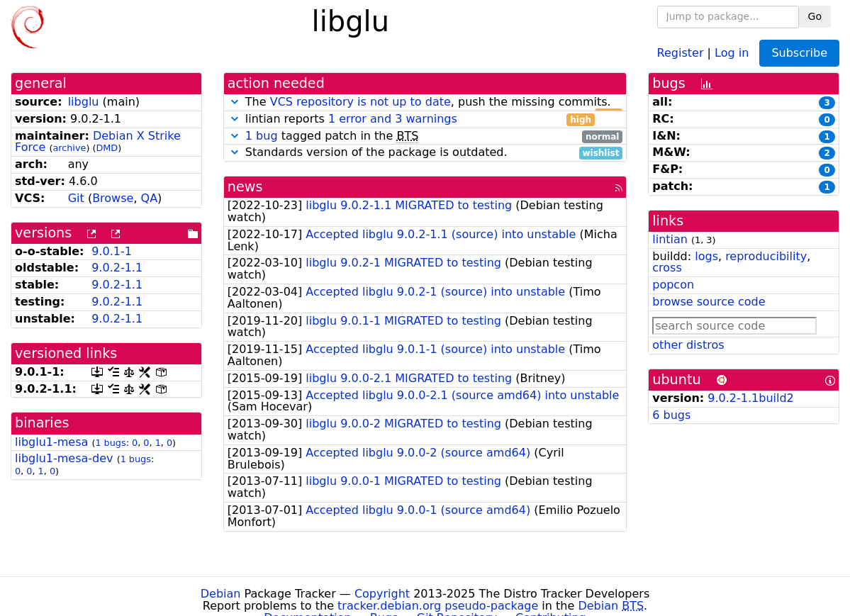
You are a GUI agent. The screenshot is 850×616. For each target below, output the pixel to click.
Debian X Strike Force (98, 142)
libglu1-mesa (51, 442)
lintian (670, 239)
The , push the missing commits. (425, 102)
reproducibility (766, 256)
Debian (221, 594)
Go (815, 16)
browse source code (709, 302)
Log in (732, 52)
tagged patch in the (425, 136)
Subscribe (799, 53)
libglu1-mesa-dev (64, 458)
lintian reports (411, 119)
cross (667, 268)
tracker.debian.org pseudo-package (438, 606)
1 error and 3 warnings (393, 119)
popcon (673, 285)
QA (150, 198)
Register (681, 52)
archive (69, 148)
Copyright (382, 594)
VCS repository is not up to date (360, 102)
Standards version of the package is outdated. (425, 153)
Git (76, 198)
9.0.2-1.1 (117, 268)
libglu (84, 102)
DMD (107, 148)
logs (706, 256)
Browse (113, 198)
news (245, 187)
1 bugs (110, 443)
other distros (688, 345)
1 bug (262, 136)
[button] (235, 102)
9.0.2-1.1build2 (750, 398)
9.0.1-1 (112, 251)
